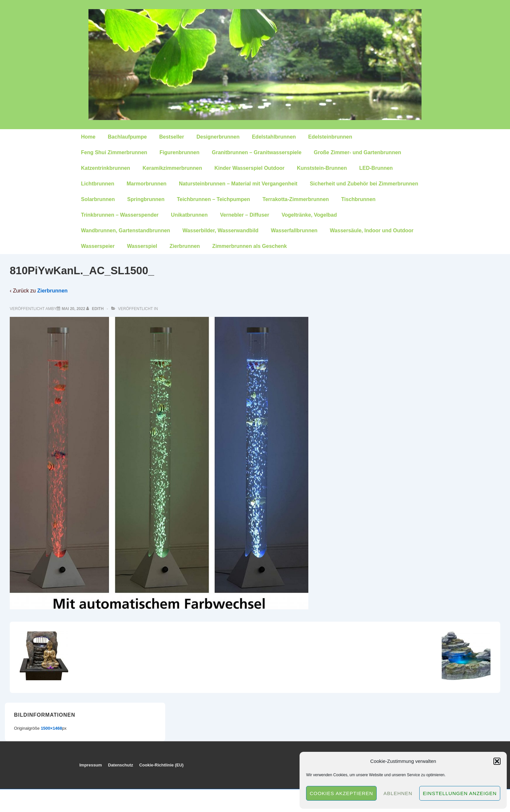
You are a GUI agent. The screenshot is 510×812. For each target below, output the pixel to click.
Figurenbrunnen (180, 152)
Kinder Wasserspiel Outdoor (249, 168)
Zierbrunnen (185, 246)
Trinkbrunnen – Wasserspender (120, 215)
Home (88, 137)
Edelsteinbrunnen (330, 137)
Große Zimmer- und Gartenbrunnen (357, 152)
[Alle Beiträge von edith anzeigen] (95, 309)
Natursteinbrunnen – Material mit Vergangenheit (238, 184)
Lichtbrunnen (98, 184)
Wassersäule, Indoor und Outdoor (372, 230)
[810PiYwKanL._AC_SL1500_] (74, 309)
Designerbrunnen (218, 137)
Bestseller (172, 137)
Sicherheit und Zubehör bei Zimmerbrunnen (364, 184)
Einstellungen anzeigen (460, 793)
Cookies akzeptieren (341, 793)
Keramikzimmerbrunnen (172, 168)
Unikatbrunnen (189, 215)
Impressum (91, 765)
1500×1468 (51, 728)
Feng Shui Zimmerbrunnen (114, 152)
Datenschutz (121, 765)
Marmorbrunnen (147, 184)
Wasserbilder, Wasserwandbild (221, 230)
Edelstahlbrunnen (274, 137)
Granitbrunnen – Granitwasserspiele (257, 152)
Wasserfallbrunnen (294, 230)
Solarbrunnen (98, 199)
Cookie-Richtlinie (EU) (161, 765)
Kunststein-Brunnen (322, 168)
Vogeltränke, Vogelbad (309, 215)
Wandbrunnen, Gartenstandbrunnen (126, 230)
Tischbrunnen (358, 199)
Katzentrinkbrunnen (106, 168)
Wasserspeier (98, 246)
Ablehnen (398, 793)
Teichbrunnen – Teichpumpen (214, 199)
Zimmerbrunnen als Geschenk (250, 246)
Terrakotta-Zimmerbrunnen (296, 199)
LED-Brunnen (376, 168)
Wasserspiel (142, 246)
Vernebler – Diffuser (244, 215)
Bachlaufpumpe (127, 137)
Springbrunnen (146, 199)
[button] (497, 761)
